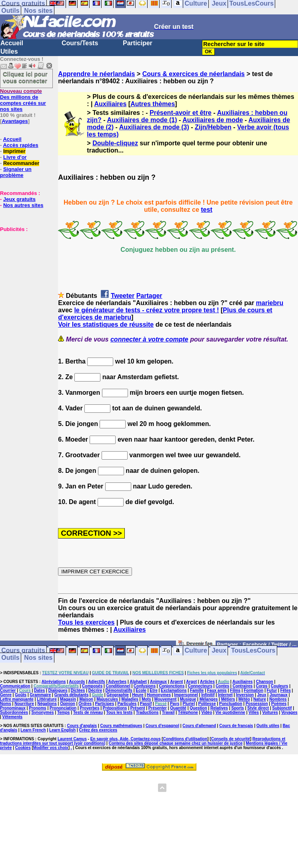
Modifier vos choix (51, 748)
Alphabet (138, 682)
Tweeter (123, 296)
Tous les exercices (86, 622)
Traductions (147, 712)
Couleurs (279, 686)
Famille (197, 690)
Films (235, 690)
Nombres (278, 699)
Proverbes (90, 708)
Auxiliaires (110, 104)
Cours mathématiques (121, 726)
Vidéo (207, 712)
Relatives (219, 708)
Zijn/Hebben (213, 127)
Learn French (33, 730)
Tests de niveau (88, 712)
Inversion (245, 695)
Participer (138, 43)
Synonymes (42, 712)
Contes (222, 686)
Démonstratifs (119, 690)
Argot (191, 682)
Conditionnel (118, 686)
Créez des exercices (98, 730)
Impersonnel (186, 695)
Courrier (8, 690)
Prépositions (115, 708)
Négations (47, 704)
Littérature (47, 699)
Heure (138, 695)
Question (198, 708)
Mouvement (166, 699)
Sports (238, 708)
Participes (104, 704)
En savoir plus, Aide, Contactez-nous (126, 739)
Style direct (258, 708)
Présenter (158, 708)
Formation (254, 690)
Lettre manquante (17, 699)
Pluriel (189, 704)
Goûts (21, 695)
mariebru (270, 303)
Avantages (15, 121)
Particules (127, 704)
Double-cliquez (115, 143)
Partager (149, 296)
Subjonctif (282, 708)
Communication (15, 686)
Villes (254, 712)
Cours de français (236, 726)
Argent (176, 682)
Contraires (242, 686)
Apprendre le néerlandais (96, 74)
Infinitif (208, 695)
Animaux (158, 682)
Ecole (141, 690)
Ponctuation (231, 704)
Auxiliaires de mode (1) (142, 120)
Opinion (68, 704)
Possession (257, 704)
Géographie (118, 695)
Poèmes (279, 704)
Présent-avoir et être (181, 113)
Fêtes (286, 690)
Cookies (23, 748)
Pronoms (37, 708)
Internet (225, 695)
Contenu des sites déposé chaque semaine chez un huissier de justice (176, 743)
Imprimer (14, 151)
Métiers (228, 699)
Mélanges (209, 699)
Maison (86, 699)
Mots (146, 699)
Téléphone (188, 712)
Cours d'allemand (199, 726)
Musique (188, 699)
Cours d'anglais (82, 726)
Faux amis (217, 690)
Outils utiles (268, 726)
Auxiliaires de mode (213, 120)
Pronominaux (13, 708)
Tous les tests (119, 712)
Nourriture (24, 704)
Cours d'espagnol (162, 726)
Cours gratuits (23, 651)
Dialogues (58, 690)
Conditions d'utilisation (185, 739)
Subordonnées (14, 712)
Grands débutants (72, 695)
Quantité (178, 708)
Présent (138, 708)
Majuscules (107, 699)
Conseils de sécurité (231, 739)
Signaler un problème (16, 172)
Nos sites (38, 11)
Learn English (62, 730)
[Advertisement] (24, 272)
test (206, 210)
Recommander (21, 163)
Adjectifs (96, 682)
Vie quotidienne (230, 712)
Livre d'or (15, 157)
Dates (39, 690)
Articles (207, 682)
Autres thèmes (153, 104)
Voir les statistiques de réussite (106, 324)
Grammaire (41, 695)
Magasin (68, 699)
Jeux (219, 651)
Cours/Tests (80, 43)
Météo (244, 699)
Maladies (130, 699)
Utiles (9, 51)
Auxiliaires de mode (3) (154, 127)
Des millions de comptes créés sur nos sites (23, 100)
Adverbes (118, 682)
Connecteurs (200, 686)
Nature (260, 699)
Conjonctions (172, 686)
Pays (175, 704)
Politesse (207, 704)
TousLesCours (253, 651)
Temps (64, 712)
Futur (272, 690)
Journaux (279, 695)
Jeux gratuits (19, 199)
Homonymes (159, 695)
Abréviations (54, 682)
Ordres (85, 704)
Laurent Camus (72, 739)
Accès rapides (20, 145)
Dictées (78, 690)
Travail (168, 712)
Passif (146, 704)
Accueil (12, 43)
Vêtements (13, 717)
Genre (6, 695)
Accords (77, 682)
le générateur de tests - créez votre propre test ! (146, 310)
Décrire (95, 690)
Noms (6, 704)
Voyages (289, 712)
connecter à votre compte (149, 339)
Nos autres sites (23, 205)
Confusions (145, 686)
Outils (10, 11)
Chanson (265, 682)
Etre (153, 690)
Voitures (270, 712)
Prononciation (63, 708)
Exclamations (174, 690)
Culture (196, 651)
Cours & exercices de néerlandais (194, 74)
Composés (92, 686)
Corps (262, 686)
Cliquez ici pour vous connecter (25, 77)
